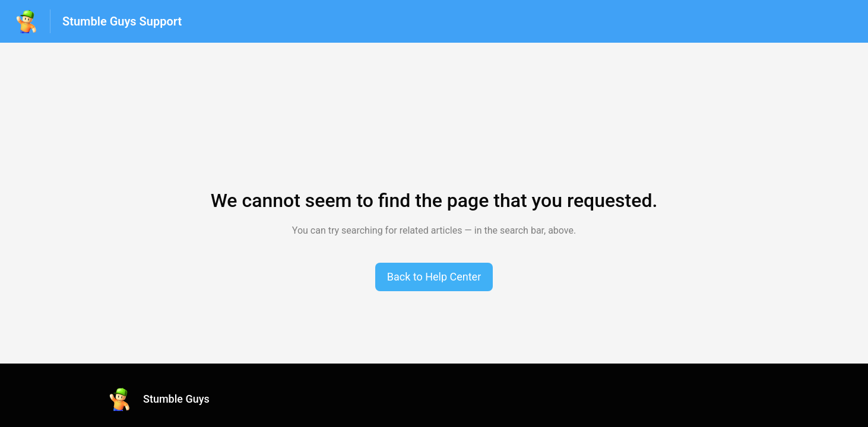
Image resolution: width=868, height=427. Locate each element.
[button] (434, 277)
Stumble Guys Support (122, 21)
